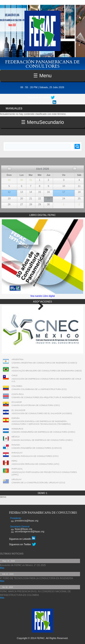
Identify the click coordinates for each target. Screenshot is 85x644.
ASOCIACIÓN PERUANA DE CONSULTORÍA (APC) (35, 464)
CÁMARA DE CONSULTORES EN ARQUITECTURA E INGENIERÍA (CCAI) (46, 397)
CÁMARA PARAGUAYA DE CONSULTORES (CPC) (35, 456)
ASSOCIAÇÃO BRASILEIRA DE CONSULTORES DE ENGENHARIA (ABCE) (47, 371)
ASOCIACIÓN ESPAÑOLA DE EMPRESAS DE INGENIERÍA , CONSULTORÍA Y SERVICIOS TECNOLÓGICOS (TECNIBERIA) (41, 423)
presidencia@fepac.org (27, 521)
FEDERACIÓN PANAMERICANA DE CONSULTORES (42, 64)
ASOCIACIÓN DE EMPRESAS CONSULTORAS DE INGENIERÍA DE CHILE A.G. (46, 380)
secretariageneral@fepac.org (29, 532)
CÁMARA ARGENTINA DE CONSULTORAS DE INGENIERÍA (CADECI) (44, 363)
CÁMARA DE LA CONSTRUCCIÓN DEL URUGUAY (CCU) (38, 483)
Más (2, 568)
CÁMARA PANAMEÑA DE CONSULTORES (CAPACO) (37, 448)
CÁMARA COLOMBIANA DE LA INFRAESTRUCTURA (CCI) (39, 389)
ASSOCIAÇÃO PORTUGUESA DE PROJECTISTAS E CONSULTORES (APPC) (44, 473)
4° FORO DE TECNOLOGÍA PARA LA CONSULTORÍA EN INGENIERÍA (36, 578)
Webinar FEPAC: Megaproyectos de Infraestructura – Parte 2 (63, 190)
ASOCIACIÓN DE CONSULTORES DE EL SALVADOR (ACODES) (42, 413)
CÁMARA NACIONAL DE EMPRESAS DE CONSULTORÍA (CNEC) (42, 440)
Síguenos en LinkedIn (42, 102)
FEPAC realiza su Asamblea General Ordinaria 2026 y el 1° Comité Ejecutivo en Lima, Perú (9, 190)
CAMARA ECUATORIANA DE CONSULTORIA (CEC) (36, 405)
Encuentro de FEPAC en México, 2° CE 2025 (23, 565)
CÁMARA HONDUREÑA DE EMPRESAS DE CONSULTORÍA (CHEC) (43, 432)
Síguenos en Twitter (39, 97)
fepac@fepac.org (23, 529)
